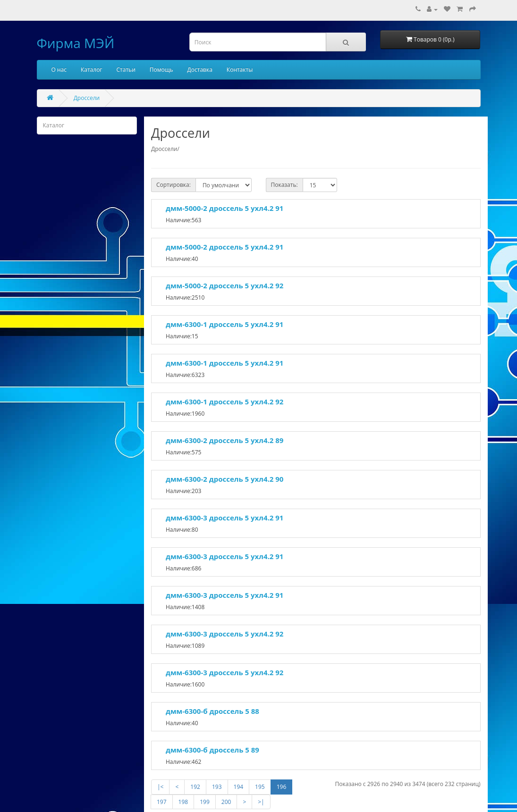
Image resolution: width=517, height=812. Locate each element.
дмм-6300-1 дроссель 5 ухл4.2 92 (225, 402)
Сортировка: (174, 185)
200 (226, 802)
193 (217, 787)
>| (261, 802)
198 (183, 802)
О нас (59, 70)
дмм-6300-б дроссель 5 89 (212, 750)
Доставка (200, 70)
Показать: (284, 185)
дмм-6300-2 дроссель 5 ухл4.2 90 (225, 479)
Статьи (126, 70)
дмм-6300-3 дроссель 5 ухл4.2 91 (225, 518)
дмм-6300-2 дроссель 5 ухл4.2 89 (225, 440)
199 (205, 802)
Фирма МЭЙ (76, 43)
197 (162, 802)
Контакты (240, 70)
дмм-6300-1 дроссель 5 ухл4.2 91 (225, 324)
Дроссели (87, 98)
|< (160, 787)
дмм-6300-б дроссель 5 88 (212, 711)
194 (239, 787)
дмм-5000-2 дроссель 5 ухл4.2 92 (225, 285)
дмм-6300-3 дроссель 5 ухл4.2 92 (225, 634)
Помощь (161, 70)
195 (260, 787)
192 (195, 787)
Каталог (92, 70)
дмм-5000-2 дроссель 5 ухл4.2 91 (225, 208)
